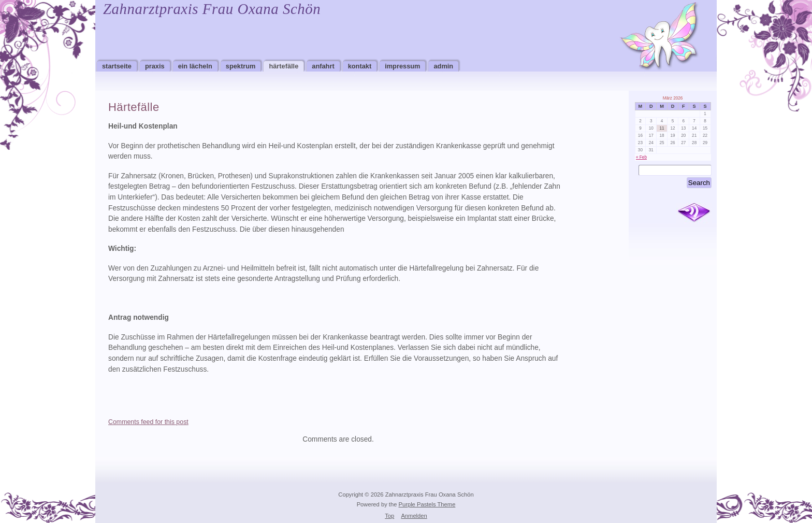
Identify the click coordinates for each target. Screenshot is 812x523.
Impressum (402, 66)
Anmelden (414, 516)
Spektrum (241, 66)
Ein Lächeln (195, 66)
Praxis (155, 66)
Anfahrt (323, 66)
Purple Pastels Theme (427, 504)
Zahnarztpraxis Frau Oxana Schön (212, 9)
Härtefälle (284, 66)
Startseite (117, 66)
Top (389, 516)
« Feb (641, 157)
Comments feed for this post (148, 422)
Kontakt (360, 66)
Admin (443, 66)
